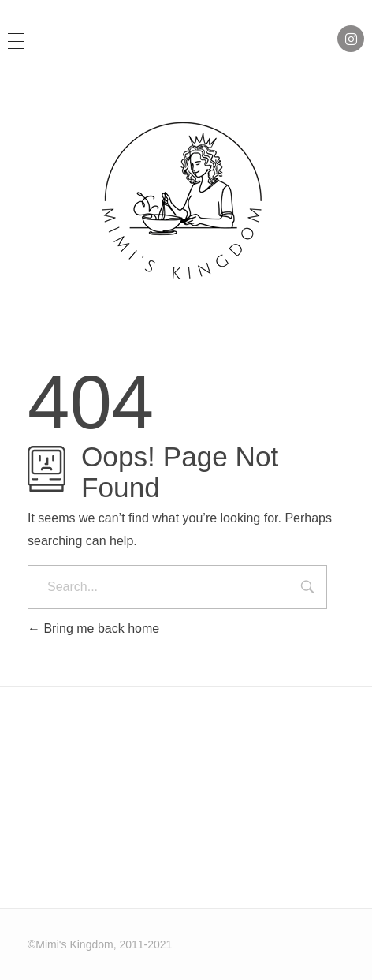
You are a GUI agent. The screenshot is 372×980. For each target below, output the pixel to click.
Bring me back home (93, 628)
